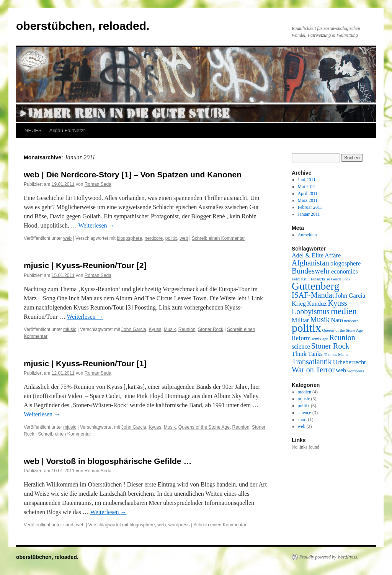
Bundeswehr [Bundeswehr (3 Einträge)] (311, 271)
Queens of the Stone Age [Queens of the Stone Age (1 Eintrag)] (343, 330)
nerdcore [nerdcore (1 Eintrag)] (351, 321)
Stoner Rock (211, 329)
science (305, 413)
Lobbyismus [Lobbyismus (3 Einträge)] (311, 311)
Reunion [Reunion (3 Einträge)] (342, 337)
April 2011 (308, 193)
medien (305, 392)
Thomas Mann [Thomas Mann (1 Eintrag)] (336, 355)
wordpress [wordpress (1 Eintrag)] (356, 371)
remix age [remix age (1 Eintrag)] (320, 339)
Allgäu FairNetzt (67, 130)
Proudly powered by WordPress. (329, 557)
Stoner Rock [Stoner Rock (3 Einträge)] (330, 346)
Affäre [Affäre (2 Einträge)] (333, 256)
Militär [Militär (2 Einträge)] (300, 320)
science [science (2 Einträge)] (301, 347)
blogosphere (129, 238)
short (68, 525)
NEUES (33, 130)
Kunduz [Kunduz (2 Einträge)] (317, 304)
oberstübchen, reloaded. (83, 26)
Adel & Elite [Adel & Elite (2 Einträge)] (308, 256)
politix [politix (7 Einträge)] (306, 328)
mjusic (70, 329)
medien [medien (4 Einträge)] (344, 311)
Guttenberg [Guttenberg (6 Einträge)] (315, 286)
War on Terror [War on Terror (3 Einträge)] (313, 370)
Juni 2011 (307, 180)
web (67, 238)
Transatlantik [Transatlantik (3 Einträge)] (312, 362)
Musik (170, 329)
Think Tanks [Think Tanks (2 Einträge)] (307, 354)
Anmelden (307, 235)
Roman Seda (98, 184)
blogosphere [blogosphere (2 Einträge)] (345, 264)
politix (171, 238)
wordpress (179, 525)
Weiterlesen (96, 225)
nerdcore (154, 238)
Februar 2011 (310, 207)
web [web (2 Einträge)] (341, 370)
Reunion (187, 329)
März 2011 (308, 200)
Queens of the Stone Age (204, 427)
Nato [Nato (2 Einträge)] (337, 320)
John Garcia (134, 329)
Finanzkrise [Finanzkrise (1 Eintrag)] (320, 279)
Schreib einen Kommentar (218, 238)
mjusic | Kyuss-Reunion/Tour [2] (85, 265)
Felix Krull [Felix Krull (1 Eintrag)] (301, 279)
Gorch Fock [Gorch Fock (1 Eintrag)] (341, 279)
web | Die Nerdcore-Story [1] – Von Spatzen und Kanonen (133, 174)
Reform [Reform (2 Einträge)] (301, 338)
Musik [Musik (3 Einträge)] (320, 319)
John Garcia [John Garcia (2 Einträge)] (350, 296)
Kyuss (155, 329)
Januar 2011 (309, 214)
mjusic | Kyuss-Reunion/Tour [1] (85, 363)
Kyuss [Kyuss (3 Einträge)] (337, 303)
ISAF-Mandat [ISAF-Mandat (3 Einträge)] (313, 295)
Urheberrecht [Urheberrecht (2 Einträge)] (350, 362)
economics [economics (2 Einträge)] (345, 272)
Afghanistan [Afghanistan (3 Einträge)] (310, 263)
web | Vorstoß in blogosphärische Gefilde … (108, 461)
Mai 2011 (307, 187)
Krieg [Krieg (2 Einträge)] (299, 304)
